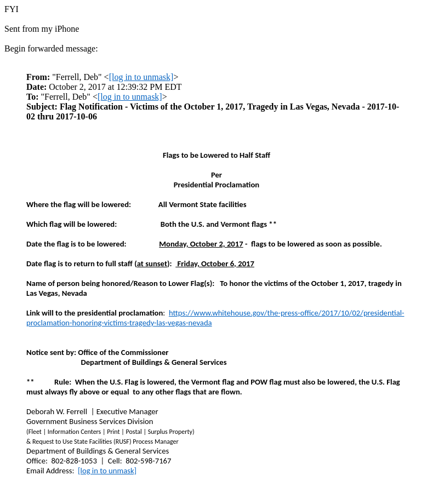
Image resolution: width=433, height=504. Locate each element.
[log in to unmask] (141, 77)
